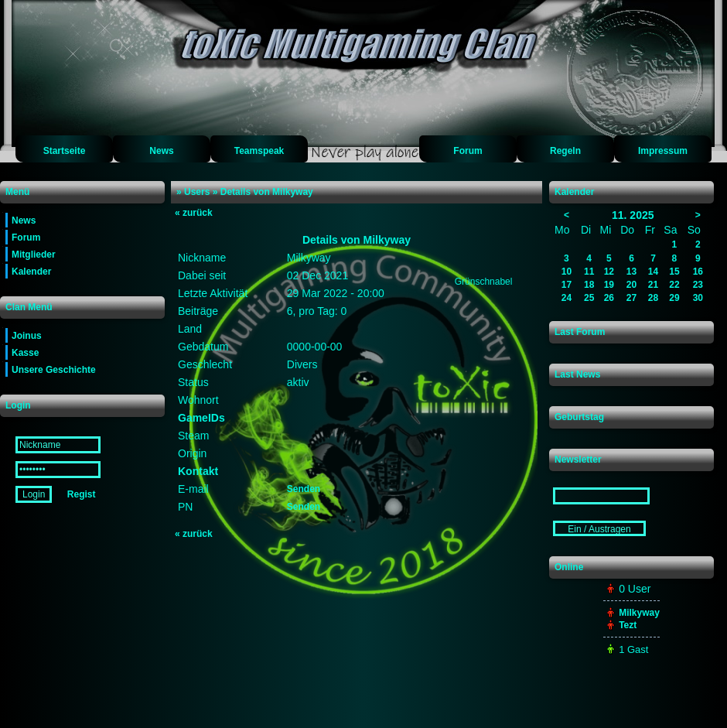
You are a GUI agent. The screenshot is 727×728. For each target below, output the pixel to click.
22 (674, 285)
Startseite (65, 151)
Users (197, 192)
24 (567, 298)
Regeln (565, 151)
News (161, 151)
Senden (304, 489)
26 (609, 298)
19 (609, 285)
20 (631, 285)
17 (567, 285)
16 (698, 272)
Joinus (27, 336)
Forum (468, 151)
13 (631, 272)
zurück (194, 213)
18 (589, 285)
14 (653, 272)
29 (674, 298)
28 (653, 298)
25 (589, 298)
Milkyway (639, 613)
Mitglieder (34, 255)
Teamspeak (259, 151)
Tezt (628, 625)
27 (631, 298)
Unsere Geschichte (54, 370)
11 (589, 272)
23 (698, 285)
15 (674, 272)
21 (653, 285)
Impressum (663, 151)
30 (698, 298)
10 (567, 272)
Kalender (31, 272)
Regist (82, 494)
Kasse (25, 353)
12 (609, 272)
